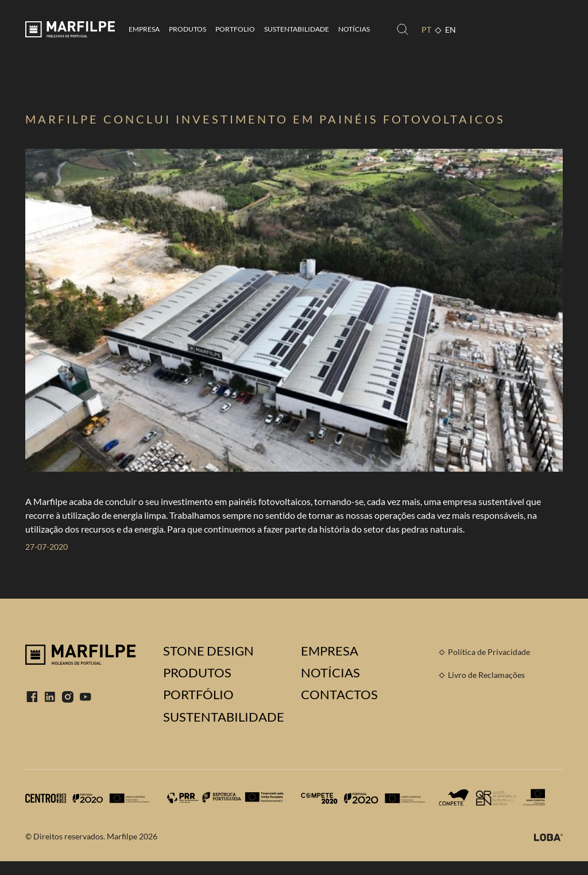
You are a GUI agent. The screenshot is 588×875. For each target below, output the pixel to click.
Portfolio (235, 29)
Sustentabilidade (297, 29)
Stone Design (208, 651)
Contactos (339, 695)
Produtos (187, 29)
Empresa (144, 29)
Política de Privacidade (489, 652)
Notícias (354, 29)
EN (450, 30)
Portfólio (198, 695)
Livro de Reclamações (486, 675)
